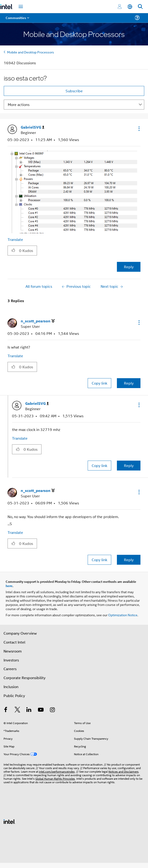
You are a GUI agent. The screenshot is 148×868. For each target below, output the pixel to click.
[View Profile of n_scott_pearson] (38, 321)
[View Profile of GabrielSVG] (33, 127)
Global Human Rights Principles (55, 778)
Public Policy (14, 696)
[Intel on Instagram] (52, 710)
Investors (11, 660)
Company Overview (20, 633)
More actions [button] (19, 104)
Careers (10, 669)
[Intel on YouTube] (41, 710)
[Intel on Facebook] (6, 710)
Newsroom (13, 651)
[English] (130, 7)
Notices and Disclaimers (123, 771)
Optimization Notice (123, 615)
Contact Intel (14, 642)
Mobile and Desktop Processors (31, 52)
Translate (15, 239)
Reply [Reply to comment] (129, 383)
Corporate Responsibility (25, 678)
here (9, 586)
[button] (139, 129)
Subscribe (74, 91)
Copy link (99, 383)
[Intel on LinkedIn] (29, 710)
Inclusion (11, 687)
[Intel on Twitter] (17, 710)
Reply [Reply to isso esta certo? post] (129, 267)
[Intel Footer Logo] (9, 821)
